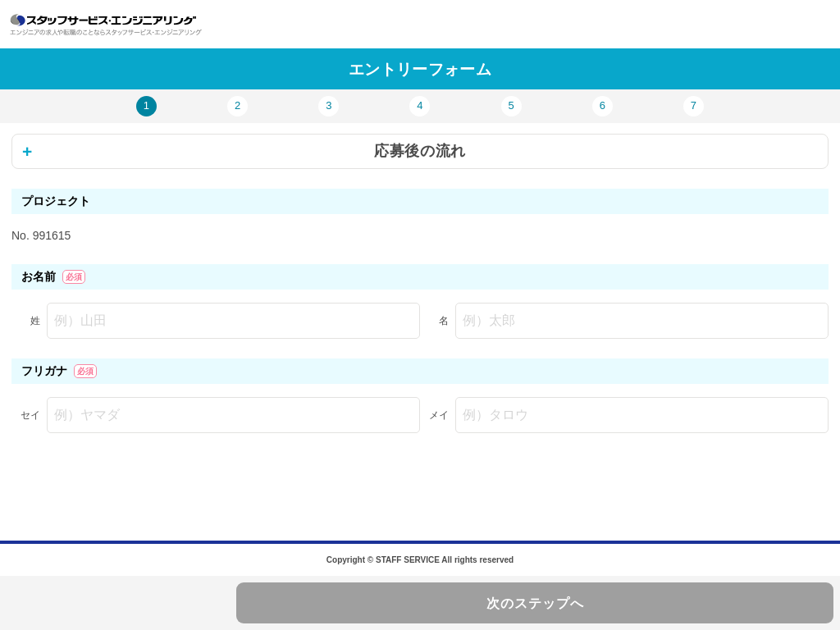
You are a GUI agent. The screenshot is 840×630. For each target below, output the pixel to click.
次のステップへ (535, 603)
